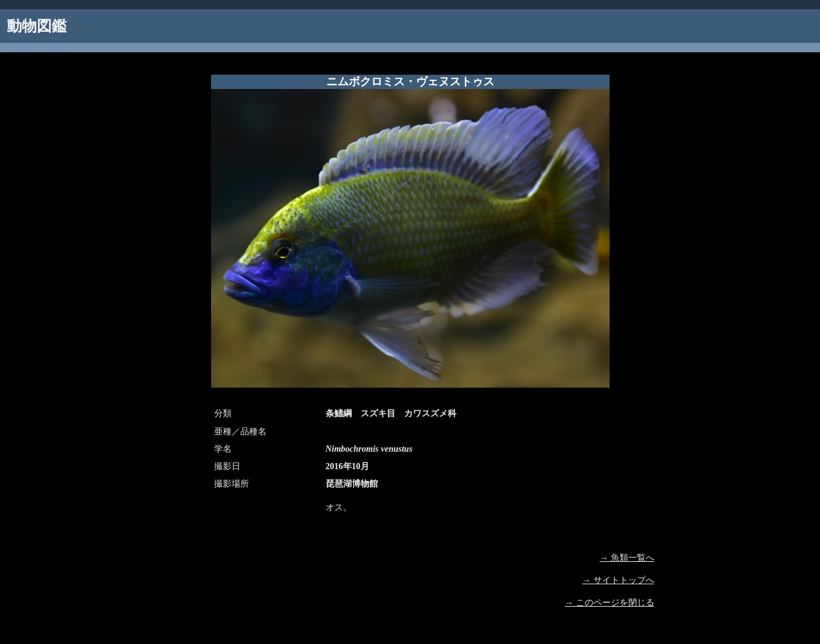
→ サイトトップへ (618, 580)
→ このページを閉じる (610, 603)
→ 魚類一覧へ (627, 558)
